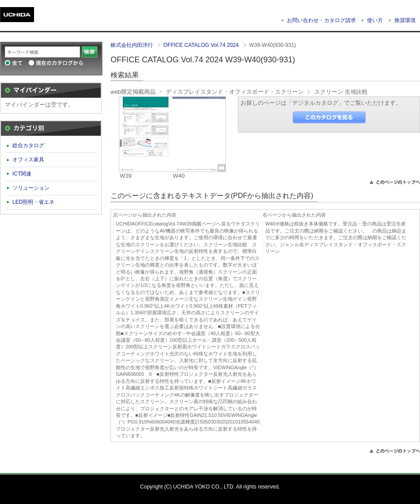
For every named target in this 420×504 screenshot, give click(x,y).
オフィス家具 (28, 160)
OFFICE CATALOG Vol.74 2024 (202, 45)
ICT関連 (22, 174)
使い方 (375, 20)
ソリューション (31, 188)
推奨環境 (405, 20)
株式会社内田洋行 (132, 45)
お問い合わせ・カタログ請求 (321, 20)
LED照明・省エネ (34, 202)
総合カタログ (28, 145)
